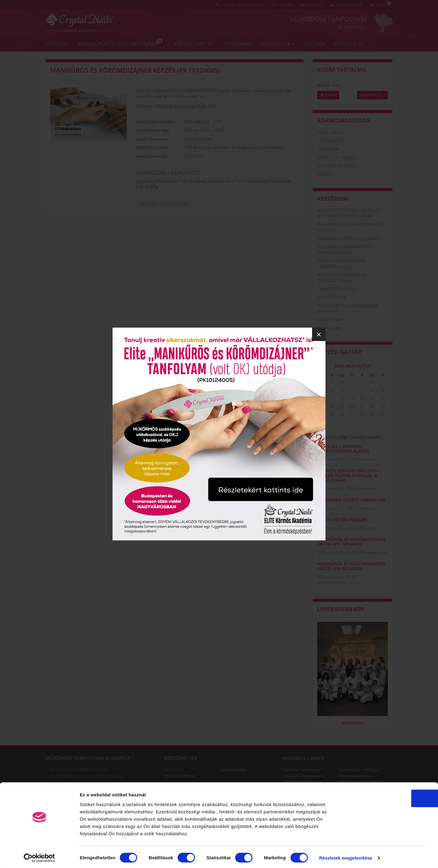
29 (342, 382)
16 (383, 398)
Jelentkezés (372, 95)
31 (362, 382)
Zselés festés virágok (342, 520)
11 (332, 398)
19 (342, 406)
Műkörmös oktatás (354, 776)
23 (383, 406)
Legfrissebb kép (341, 609)
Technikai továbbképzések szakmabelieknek (344, 250)
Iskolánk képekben (337, 166)
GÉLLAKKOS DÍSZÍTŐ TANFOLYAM (351, 500)
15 (372, 398)
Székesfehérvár (180, 776)
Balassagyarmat (373, 552)
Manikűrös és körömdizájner (120, 42)
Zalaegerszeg (233, 770)
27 (322, 382)
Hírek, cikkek (330, 133)
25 (332, 415)
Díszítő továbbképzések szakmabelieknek (341, 264)
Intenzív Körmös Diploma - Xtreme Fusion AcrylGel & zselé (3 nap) (348, 475)
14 (362, 398)
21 (362, 406)
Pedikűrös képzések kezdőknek (349, 239)
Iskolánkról (330, 141)
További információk (164, 204)
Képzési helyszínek (336, 158)
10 (322, 398)
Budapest (352, 27)
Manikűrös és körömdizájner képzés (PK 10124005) (135, 70)
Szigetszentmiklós (331, 582)
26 (342, 415)
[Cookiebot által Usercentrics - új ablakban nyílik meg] (39, 856)
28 (332, 382)
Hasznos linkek (304, 758)
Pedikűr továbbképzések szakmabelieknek (342, 278)
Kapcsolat (349, 43)
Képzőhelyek (181, 758)
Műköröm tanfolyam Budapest (88, 758)
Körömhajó (329, 328)
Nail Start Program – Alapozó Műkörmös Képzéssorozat (349, 213)
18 (332, 406)
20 (352, 406)
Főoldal (57, 43)
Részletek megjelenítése (346, 856)
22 (372, 406)
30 (352, 382)
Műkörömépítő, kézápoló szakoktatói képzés (87, 776)
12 (342, 398)
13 (352, 398)
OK (387, 796)
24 (322, 415)
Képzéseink (333, 198)
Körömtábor (331, 320)
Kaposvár (174, 770)
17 (322, 406)
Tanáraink (238, 43)
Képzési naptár (194, 43)
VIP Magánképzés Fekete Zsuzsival (78, 770)
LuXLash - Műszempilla (304, 776)
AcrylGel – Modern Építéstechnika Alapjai (343, 449)
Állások (315, 43)
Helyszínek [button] (278, 43)
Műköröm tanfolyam (328, 19)
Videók (324, 174)
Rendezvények (332, 297)
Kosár (328, 95)
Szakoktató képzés (337, 289)
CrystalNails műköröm (358, 770)
